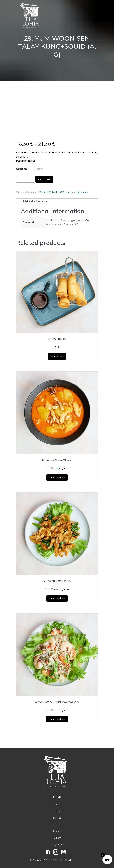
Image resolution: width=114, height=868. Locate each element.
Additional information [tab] (34, 201)
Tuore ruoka (82, 192)
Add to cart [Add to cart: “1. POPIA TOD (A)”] (57, 356)
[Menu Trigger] (103, 10)
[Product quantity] (25, 179)
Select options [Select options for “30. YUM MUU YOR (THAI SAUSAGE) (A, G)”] (57, 719)
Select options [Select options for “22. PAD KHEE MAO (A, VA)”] (57, 598)
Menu (42, 192)
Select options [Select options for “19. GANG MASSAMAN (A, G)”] (57, 477)
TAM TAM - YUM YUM (58, 192)
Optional (22, 169)
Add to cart (44, 179)
